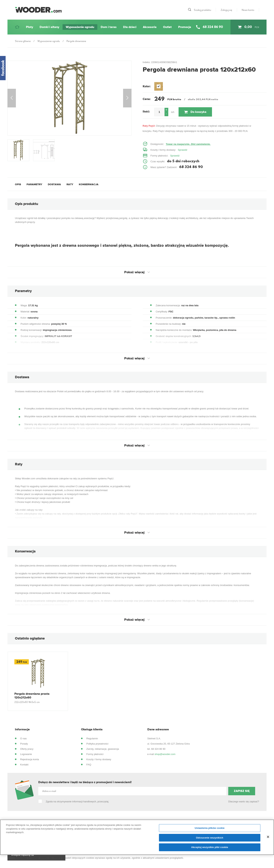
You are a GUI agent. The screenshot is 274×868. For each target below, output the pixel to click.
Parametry (34, 184)
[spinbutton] (159, 112)
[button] (166, 110)
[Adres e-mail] (132, 791)
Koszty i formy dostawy (99, 759)
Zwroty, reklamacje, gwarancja (103, 749)
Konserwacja (89, 184)
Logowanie (26, 754)
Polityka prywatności (97, 744)
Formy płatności (95, 754)
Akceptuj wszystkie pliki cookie (210, 847)
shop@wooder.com (165, 754)
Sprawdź (183, 150)
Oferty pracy (27, 749)
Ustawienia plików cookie (210, 828)
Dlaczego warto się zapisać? (244, 802)
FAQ (89, 765)
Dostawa (54, 184)
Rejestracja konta (30, 759)
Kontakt (24, 765)
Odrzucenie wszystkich (210, 838)
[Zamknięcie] (268, 837)
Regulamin (92, 738)
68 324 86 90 (158, 749)
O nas (23, 738)
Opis (18, 184)
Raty (70, 184)
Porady (24, 744)
